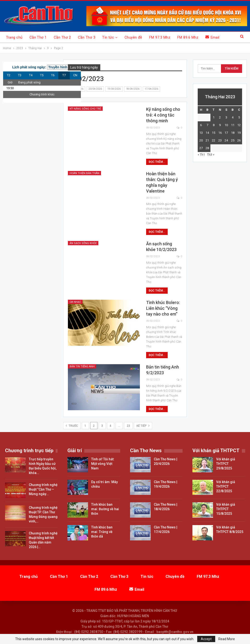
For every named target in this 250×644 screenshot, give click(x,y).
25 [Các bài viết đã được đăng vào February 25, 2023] (233, 140)
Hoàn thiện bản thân (84, 173)
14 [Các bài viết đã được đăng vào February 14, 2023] (207, 133)
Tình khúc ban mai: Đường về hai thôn (105, 509)
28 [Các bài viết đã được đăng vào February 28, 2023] (207, 148)
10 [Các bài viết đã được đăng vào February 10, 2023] (226, 125)
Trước (72, 426)
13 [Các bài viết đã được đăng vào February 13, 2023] (201, 133)
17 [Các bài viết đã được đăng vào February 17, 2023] (226, 133)
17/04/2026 (151, 89)
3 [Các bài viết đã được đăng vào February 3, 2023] (226, 117)
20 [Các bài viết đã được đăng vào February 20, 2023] (201, 140)
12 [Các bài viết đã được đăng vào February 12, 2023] (239, 125)
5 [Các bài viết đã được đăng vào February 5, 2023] (239, 117)
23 (128, 426)
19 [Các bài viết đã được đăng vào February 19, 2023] (239, 133)
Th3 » (211, 155)
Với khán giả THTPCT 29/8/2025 (226, 464)
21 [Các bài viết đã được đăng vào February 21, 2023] (207, 140)
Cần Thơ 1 (38, 37)
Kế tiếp (143, 426)
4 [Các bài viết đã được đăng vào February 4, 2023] (233, 117)
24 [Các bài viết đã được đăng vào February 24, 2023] (226, 140)
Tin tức (108, 37)
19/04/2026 (114, 89)
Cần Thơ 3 (87, 37)
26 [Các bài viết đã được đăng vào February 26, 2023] (239, 140)
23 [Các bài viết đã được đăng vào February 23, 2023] (220, 140)
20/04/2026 (95, 89)
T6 (53, 75)
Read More (227, 639)
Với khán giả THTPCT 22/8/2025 (226, 486)
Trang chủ (14, 37)
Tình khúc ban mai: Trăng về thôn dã (102, 532)
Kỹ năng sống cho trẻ (85, 109)
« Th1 (201, 155)
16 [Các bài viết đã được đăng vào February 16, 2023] (220, 133)
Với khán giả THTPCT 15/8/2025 (226, 509)
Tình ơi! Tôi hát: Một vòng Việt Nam (103, 464)
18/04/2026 (133, 89)
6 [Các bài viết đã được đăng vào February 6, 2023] (201, 125)
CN (75, 75)
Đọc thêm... (157, 162)
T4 (31, 75)
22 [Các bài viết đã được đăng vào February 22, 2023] (214, 140)
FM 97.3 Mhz (160, 37)
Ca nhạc (75, 302)
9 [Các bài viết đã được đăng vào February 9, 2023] (220, 125)
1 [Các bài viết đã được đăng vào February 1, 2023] (214, 117)
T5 (42, 75)
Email (212, 37)
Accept (206, 639)
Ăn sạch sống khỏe (83, 243)
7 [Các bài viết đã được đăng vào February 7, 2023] (207, 125)
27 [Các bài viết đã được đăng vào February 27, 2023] (201, 148)
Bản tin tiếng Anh (82, 366)
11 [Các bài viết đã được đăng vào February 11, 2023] (233, 125)
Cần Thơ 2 (62, 37)
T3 (20, 75)
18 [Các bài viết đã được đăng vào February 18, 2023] (233, 133)
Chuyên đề (133, 37)
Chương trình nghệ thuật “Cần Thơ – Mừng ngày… (43, 489)
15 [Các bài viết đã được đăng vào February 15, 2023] (214, 133)
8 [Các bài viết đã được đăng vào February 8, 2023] (214, 125)
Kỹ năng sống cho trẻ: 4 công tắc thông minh (163, 115)
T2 (9, 75)
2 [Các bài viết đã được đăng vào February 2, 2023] (220, 117)
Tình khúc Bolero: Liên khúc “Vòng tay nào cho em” (163, 308)
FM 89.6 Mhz (188, 37)
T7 (64, 75)
